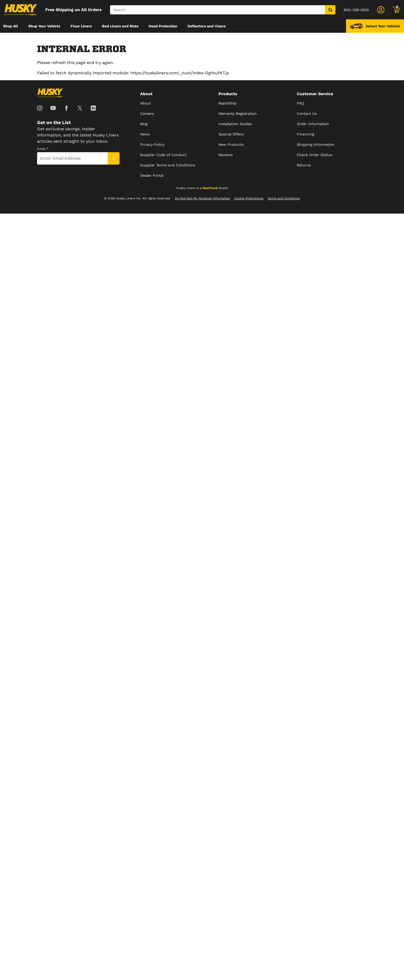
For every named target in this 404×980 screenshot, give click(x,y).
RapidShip (228, 103)
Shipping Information (316, 144)
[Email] (72, 158)
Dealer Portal (152, 175)
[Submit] (114, 158)
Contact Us (307, 114)
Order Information (313, 124)
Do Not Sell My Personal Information (203, 198)
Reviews (226, 155)
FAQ (300, 103)
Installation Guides (235, 124)
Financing (305, 134)
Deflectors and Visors (207, 26)
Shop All (11, 26)
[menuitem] (11, 26)
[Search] (218, 10)
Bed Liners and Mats (120, 26)
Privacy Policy (152, 144)
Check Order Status (314, 155)
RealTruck (210, 188)
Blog (144, 124)
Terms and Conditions (284, 198)
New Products (231, 144)
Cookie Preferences (249, 198)
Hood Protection (163, 26)
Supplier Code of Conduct (163, 155)
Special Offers (231, 134)
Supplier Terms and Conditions (168, 165)
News (145, 134)
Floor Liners (81, 26)
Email (43, 149)
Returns (304, 165)
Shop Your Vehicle (44, 26)
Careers (147, 114)
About (145, 103)
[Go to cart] (396, 10)
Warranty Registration (238, 114)
